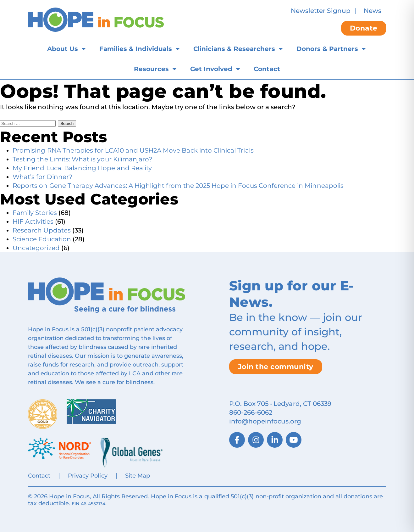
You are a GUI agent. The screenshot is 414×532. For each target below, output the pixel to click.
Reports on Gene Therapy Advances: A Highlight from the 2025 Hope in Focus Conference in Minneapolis (178, 186)
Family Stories (35, 213)
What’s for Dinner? (42, 177)
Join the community (276, 367)
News (373, 11)
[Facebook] (237, 440)
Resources (151, 69)
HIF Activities (33, 221)
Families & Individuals (136, 49)
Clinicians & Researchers (234, 49)
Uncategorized (36, 248)
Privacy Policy (88, 476)
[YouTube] (294, 440)
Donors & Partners (327, 49)
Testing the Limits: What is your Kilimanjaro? (82, 159)
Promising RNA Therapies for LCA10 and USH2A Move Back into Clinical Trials (133, 150)
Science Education (42, 239)
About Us (63, 49)
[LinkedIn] (275, 440)
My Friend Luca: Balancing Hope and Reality (82, 168)
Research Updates (42, 230)
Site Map (138, 476)
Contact (267, 69)
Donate (364, 28)
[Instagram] (256, 440)
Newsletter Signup (321, 11)
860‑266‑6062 (251, 412)
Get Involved (211, 69)
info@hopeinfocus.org (265, 421)
